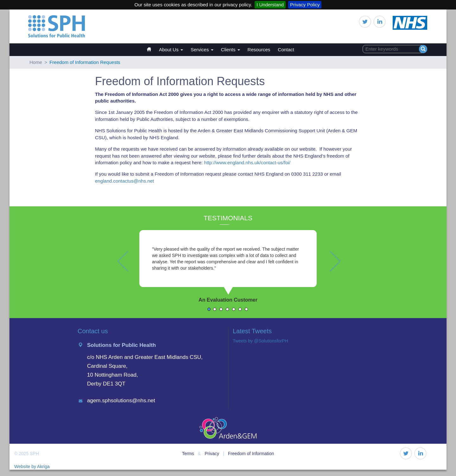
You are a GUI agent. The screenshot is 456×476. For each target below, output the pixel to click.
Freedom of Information (251, 454)
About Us (171, 50)
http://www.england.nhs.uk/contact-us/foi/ (247, 163)
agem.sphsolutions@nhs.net (121, 401)
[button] (120, 274)
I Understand (270, 5)
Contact (286, 50)
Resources (259, 50)
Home (152, 46)
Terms (188, 454)
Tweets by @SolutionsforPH (260, 341)
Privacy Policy (305, 5)
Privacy (212, 454)
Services (202, 50)
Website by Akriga (32, 467)
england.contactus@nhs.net (124, 181)
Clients (231, 50)
